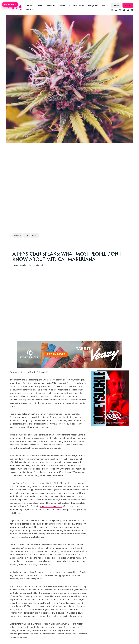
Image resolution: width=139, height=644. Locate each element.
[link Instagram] (120, 11)
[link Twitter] (128, 11)
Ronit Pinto (28, 265)
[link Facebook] (124, 11)
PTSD (27, 235)
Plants (39, 6)
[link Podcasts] (112, 11)
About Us (30, 9)
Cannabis (17, 235)
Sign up (128, 5)
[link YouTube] (116, 11)
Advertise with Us (76, 6)
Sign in (116, 5)
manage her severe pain (51, 506)
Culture (29, 6)
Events (62, 6)
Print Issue (51, 6)
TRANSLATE (10, 4)
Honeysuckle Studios (97, 6)
